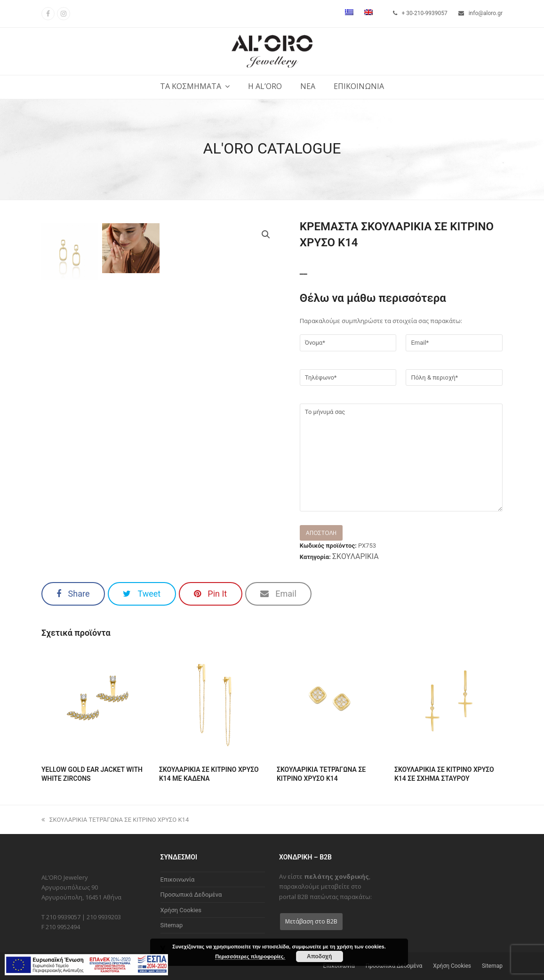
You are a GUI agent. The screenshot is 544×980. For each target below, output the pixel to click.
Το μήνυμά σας (401, 457)
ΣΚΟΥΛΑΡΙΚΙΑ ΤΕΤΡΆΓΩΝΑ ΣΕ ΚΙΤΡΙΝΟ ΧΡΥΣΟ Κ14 (115, 820)
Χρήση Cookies (181, 910)
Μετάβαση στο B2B (311, 921)
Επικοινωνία (178, 879)
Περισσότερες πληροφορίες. (250, 956)
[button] (73, 594)
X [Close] (163, 949)
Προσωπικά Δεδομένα (191, 895)
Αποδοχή (319, 956)
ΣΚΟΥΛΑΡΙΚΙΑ (356, 556)
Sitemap (172, 925)
